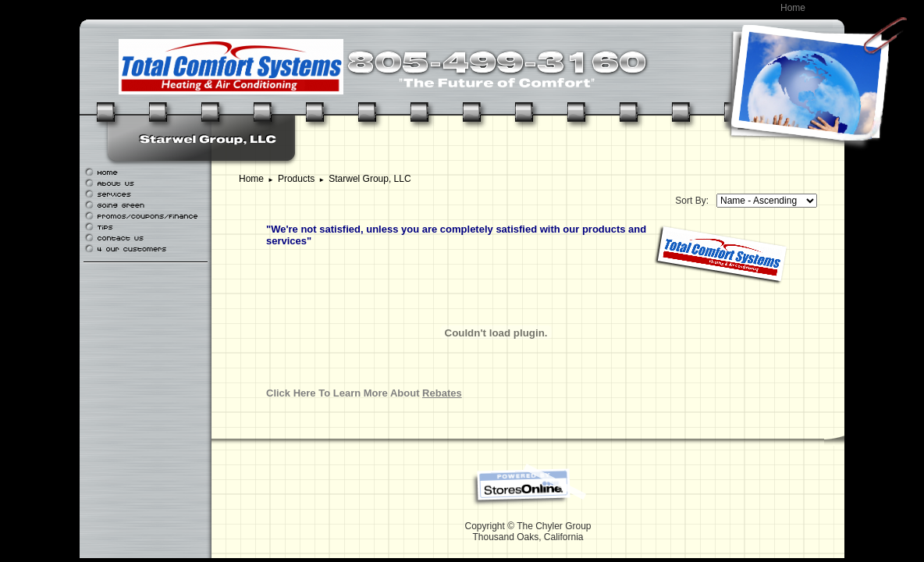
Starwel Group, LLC (370, 179)
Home (793, 8)
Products (296, 179)
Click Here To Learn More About (364, 393)
